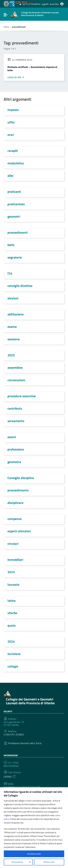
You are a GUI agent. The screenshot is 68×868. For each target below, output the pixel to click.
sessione (14, 339)
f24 (10, 273)
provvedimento (18, 490)
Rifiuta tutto (49, 862)
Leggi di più (16, 77)
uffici (11, 122)
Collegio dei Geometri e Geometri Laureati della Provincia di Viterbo (30, 701)
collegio (13, 666)
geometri (14, 216)
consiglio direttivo (20, 286)
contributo (15, 408)
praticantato (16, 204)
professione (16, 449)
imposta (13, 110)
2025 (11, 355)
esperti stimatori (19, 531)
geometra (14, 462)
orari (11, 135)
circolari (13, 544)
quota (12, 625)
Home (6, 27)
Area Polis (54, 4)
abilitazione (16, 314)
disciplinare (15, 503)
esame (12, 327)
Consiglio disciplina (21, 478)
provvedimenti (18, 232)
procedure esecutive (22, 396)
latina (12, 600)
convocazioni (16, 380)
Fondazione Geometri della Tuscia (25, 743)
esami (12, 437)
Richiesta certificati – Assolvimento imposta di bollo (32, 69)
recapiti (13, 151)
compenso (15, 519)
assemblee (15, 367)
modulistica (16, 163)
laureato (13, 584)
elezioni (13, 298)
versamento (16, 421)
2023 (11, 572)
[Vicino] (66, 789)
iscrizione (14, 654)
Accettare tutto (34, 854)
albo (10, 175)
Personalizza (17, 862)
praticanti (14, 192)
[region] (34, 828)
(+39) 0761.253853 (14, 735)
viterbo (12, 613)
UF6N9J (10, 776)
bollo (11, 245)
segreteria (15, 257)
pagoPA (45, 4)
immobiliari (15, 560)
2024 (11, 641)
